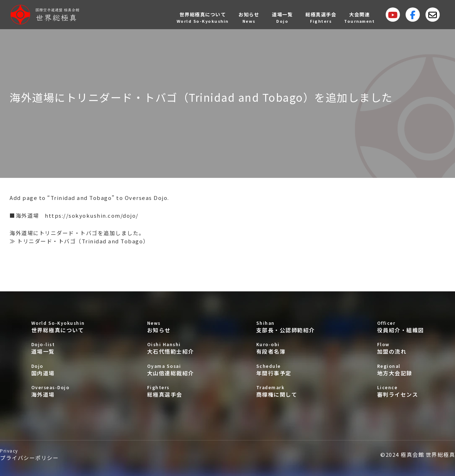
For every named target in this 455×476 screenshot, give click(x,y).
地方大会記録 (401, 370)
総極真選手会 (171, 391)
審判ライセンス (401, 391)
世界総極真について (58, 327)
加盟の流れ (401, 348)
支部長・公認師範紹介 (286, 327)
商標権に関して (286, 391)
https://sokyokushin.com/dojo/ (92, 215)
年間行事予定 (286, 370)
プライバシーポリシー (29, 454)
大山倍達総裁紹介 (171, 370)
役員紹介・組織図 (401, 327)
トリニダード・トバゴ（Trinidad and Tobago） (83, 241)
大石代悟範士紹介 (171, 348)
